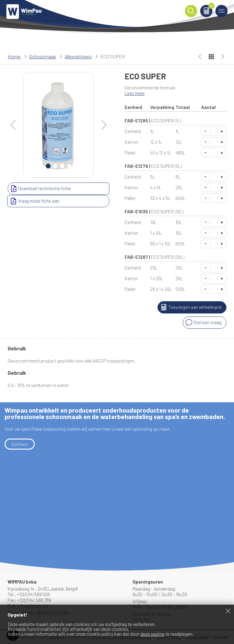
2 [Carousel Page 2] (55, 166)
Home (14, 56)
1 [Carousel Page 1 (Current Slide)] (48, 166)
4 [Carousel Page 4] (69, 166)
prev (15, 125)
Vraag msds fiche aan (84, 189)
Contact (20, 444)
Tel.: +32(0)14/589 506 (29, 594)
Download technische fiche (34, 189)
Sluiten (228, 611)
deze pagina (152, 634)
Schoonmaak (43, 56)
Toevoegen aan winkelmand (190, 307)
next (102, 125)
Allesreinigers (78, 56)
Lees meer (135, 93)
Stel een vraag (203, 323)
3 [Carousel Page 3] (62, 166)
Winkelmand (209, 8)
